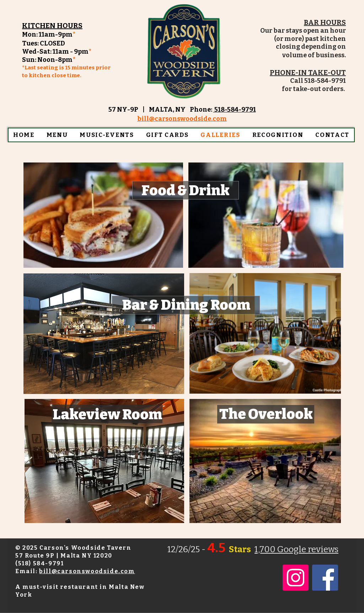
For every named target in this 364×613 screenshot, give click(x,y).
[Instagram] (296, 578)
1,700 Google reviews (296, 549)
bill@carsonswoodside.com (87, 571)
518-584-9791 (235, 110)
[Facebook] (325, 578)
